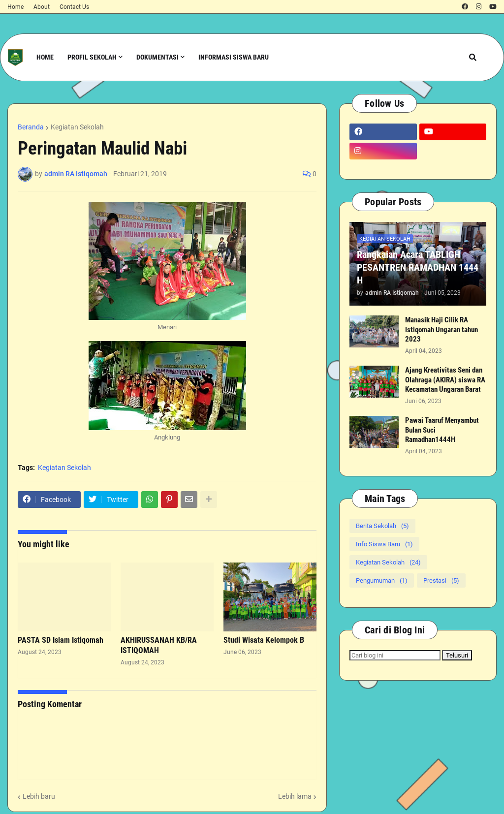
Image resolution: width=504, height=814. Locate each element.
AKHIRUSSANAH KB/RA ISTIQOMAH (159, 645)
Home (16, 7)
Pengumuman (382, 580)
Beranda (31, 127)
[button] (473, 57)
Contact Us (74, 7)
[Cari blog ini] (395, 655)
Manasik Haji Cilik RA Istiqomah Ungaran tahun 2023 (441, 329)
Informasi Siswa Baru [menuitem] (234, 57)
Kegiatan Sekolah (77, 127)
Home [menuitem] (45, 57)
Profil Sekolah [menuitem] (92, 57)
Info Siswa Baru (384, 544)
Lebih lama (295, 796)
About (42, 7)
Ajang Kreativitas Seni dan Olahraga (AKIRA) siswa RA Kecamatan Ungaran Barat (445, 380)
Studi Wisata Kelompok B (264, 640)
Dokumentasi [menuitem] (157, 57)
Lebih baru (39, 796)
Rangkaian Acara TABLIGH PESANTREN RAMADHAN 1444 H (418, 267)
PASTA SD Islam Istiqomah (61, 640)
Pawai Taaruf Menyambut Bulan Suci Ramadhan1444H (442, 430)
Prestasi (441, 580)
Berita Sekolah (382, 526)
